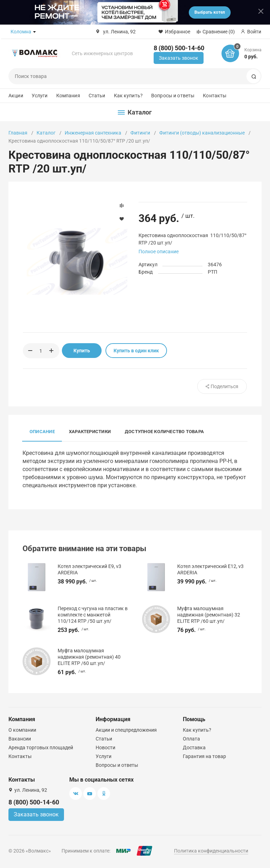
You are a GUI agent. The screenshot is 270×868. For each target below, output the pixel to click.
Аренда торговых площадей (41, 748)
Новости (105, 748)
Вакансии (20, 739)
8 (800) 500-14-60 (179, 48)
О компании (22, 730)
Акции (16, 96)
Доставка (194, 748)
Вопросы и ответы (173, 96)
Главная (18, 133)
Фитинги (140, 133)
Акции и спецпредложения (126, 730)
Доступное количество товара (164, 432)
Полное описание (159, 252)
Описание (42, 432)
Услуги (40, 96)
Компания (68, 96)
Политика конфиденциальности (211, 851)
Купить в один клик (136, 351)
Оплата (191, 739)
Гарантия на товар (204, 756)
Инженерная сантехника (93, 133)
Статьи (97, 96)
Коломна (21, 32)
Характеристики (90, 432)
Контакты (215, 96)
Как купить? (128, 96)
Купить (82, 351)
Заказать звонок (179, 58)
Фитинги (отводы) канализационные (202, 133)
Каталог (46, 133)
